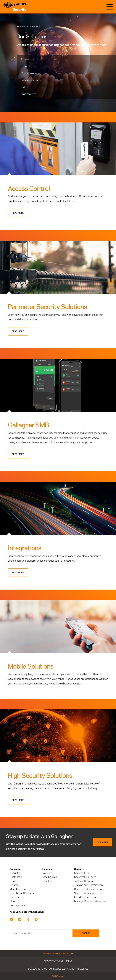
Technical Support (84, 881)
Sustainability (17, 905)
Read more (18, 213)
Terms (69, 961)
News (13, 881)
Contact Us (16, 877)
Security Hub (82, 873)
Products (47, 873)
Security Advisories (85, 893)
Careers (14, 897)
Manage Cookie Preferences (90, 901)
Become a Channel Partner (89, 889)
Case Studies (49, 877)
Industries (47, 881)
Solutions (35, 26)
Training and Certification (88, 885)
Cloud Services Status (87, 897)
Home (22, 26)
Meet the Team (18, 889)
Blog (12, 901)
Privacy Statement (53, 961)
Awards (14, 885)
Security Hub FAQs (85, 877)
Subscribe (103, 842)
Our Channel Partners (22, 893)
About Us (15, 873)
